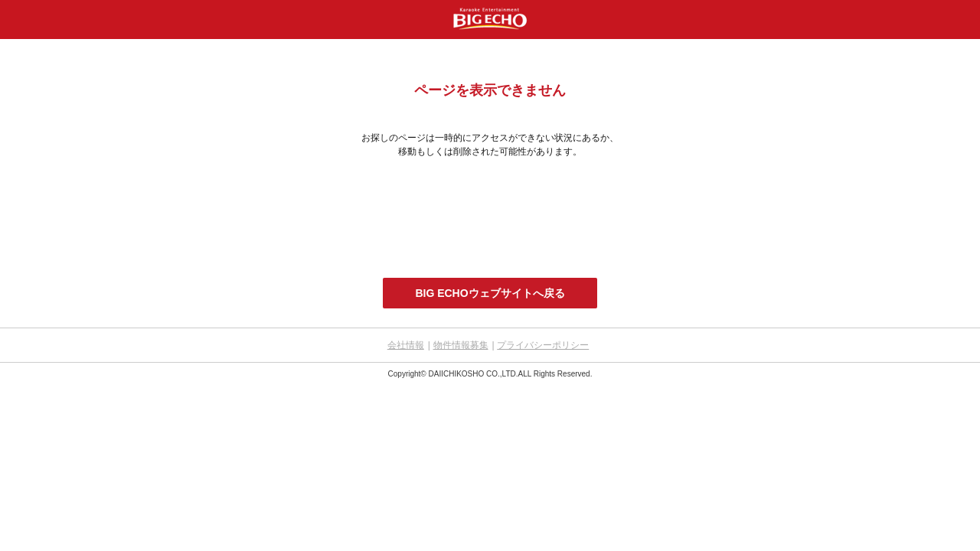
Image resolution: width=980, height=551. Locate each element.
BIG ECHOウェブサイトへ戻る (490, 293)
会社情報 (406, 345)
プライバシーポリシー (543, 345)
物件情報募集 (461, 345)
